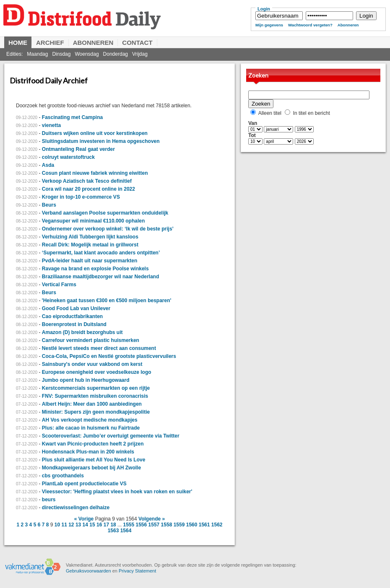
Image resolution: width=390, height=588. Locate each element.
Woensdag (87, 54)
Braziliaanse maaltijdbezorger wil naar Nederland (100, 277)
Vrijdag (140, 54)
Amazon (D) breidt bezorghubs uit (82, 332)
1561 (204, 525)
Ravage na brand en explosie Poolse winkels (95, 269)
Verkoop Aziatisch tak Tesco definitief (87, 181)
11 (64, 525)
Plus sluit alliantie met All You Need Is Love (94, 460)
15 (92, 525)
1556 (142, 525)
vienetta (51, 125)
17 (106, 525)
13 (78, 525)
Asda (48, 165)
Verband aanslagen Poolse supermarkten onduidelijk (105, 213)
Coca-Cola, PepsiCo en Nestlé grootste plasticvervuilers (109, 356)
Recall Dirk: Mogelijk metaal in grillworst (90, 245)
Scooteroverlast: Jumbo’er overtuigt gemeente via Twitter (111, 436)
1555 (129, 525)
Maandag (37, 54)
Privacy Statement (137, 571)
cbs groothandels (63, 476)
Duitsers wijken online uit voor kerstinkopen (95, 133)
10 (57, 525)
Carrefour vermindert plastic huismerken (91, 340)
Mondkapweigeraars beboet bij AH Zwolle (91, 468)
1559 (179, 525)
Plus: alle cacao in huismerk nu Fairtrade (91, 428)
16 (99, 525)
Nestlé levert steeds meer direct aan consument (99, 348)
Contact (137, 43)
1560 (192, 525)
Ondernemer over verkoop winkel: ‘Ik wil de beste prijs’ (108, 229)
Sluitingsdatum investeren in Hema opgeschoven (101, 141)
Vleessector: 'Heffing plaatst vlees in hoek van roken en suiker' (117, 492)
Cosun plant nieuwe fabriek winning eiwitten (95, 173)
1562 (217, 525)
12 (71, 525)
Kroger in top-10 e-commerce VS (81, 197)
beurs (49, 500)
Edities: (14, 54)
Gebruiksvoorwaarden (88, 571)
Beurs (49, 205)
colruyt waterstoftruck (68, 157)
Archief (50, 43)
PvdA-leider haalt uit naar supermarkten (90, 261)
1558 (167, 525)
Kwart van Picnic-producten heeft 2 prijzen (93, 444)
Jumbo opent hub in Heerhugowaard (86, 380)
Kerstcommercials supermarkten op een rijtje (96, 388)
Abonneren (348, 25)
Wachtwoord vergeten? (310, 25)
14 (85, 525)
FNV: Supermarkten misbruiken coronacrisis (95, 396)
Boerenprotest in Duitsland (74, 324)
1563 (113, 531)
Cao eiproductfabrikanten (72, 316)
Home (18, 43)
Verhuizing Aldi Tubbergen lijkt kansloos (90, 237)
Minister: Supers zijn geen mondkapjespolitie (96, 412)
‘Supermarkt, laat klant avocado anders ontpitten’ (101, 253)
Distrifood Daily (122, 24)
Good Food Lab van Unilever (76, 308)
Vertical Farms (59, 285)
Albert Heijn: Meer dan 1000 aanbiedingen (92, 404)
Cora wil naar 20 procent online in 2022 (88, 189)
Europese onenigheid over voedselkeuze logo (97, 372)
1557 (154, 525)
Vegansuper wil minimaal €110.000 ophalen (93, 221)
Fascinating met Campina (72, 117)
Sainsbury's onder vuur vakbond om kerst (92, 364)
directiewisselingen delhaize (76, 508)
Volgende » (152, 519)
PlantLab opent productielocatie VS (84, 484)
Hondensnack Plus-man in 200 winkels (88, 452)
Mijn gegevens (269, 25)
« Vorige (84, 519)
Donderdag (116, 54)
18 (113, 525)
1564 (126, 531)
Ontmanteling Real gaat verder (78, 149)
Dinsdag (61, 54)
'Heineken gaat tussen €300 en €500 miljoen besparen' (107, 300)
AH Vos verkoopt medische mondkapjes (90, 420)
